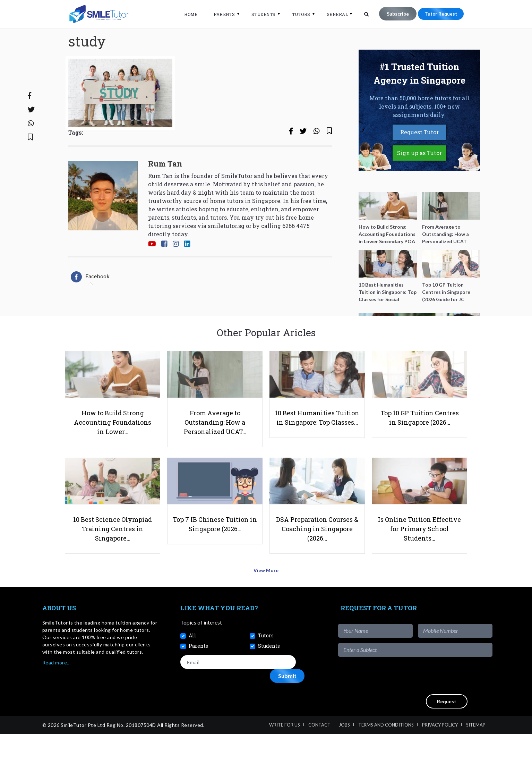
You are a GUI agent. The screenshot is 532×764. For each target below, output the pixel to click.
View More (266, 602)
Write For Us (285, 755)
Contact (319, 755)
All (192, 666)
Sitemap (476, 755)
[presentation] (440, 705)
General (334, 14)
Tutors (298, 14)
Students (260, 14)
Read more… (57, 692)
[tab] (90, 299)
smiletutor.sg (226, 249)
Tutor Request (439, 14)
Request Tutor (419, 155)
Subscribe (394, 14)
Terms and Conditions (386, 755)
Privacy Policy (440, 755)
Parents (221, 14)
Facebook (90, 299)
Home (187, 14)
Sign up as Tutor (419, 176)
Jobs (344, 755)
